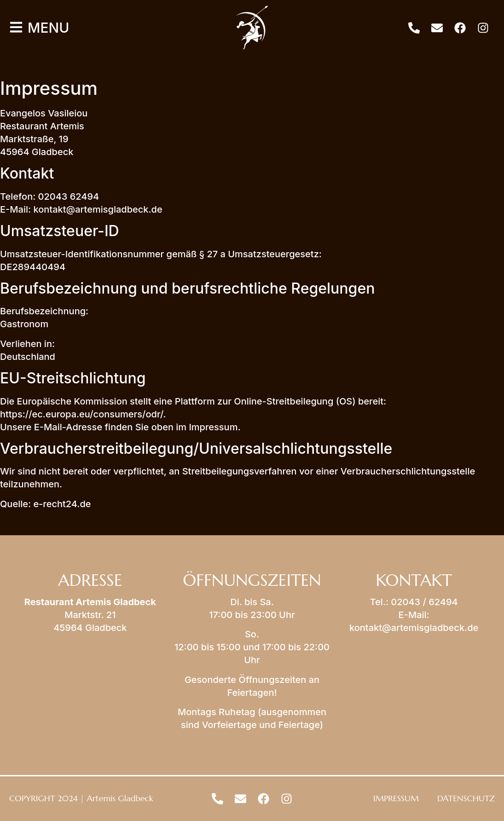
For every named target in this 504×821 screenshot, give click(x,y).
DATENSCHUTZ (466, 798)
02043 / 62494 (424, 602)
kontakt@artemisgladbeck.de (414, 628)
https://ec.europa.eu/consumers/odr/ (82, 414)
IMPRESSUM (396, 798)
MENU (48, 28)
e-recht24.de (62, 504)
